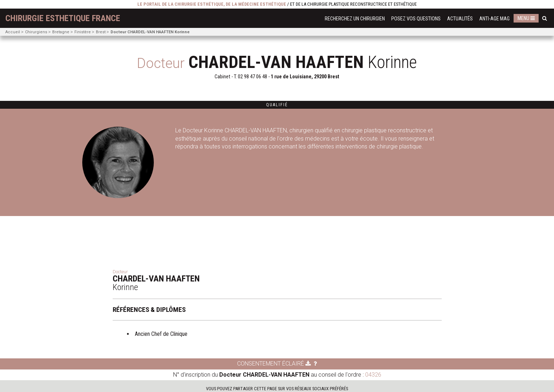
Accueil (13, 32)
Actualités (460, 19)
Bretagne (61, 32)
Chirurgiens (36, 32)
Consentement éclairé (274, 364)
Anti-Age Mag (494, 19)
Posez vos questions (416, 19)
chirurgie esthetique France (63, 18)
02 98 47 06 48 (253, 77)
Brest (101, 32)
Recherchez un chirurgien (355, 19)
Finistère (83, 32)
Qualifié (277, 105)
